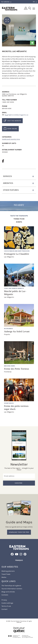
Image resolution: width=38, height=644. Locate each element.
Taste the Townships (19, 216)
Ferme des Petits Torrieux (17, 369)
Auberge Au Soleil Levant (17, 331)
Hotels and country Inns (11, 139)
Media (4, 577)
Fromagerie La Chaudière (17, 254)
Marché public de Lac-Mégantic (15, 293)
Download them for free (19, 532)
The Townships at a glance (11, 586)
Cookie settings (7, 603)
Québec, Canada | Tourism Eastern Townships (10, 9)
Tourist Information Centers (12, 589)
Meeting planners (8, 571)
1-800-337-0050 (8, 102)
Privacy (4, 600)
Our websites (6, 2)
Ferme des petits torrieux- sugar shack (17, 408)
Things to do (19, 219)
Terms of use (6, 606)
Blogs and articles (8, 592)
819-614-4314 (7, 108)
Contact (4, 609)
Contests (5, 595)
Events (19, 222)
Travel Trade (6, 574)
